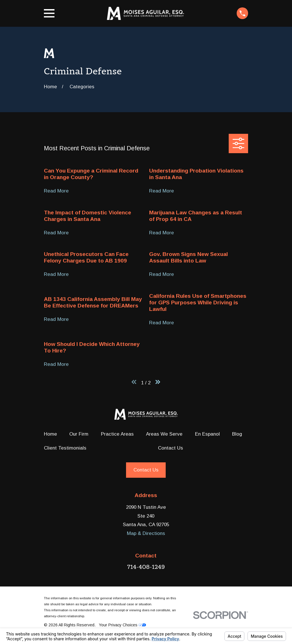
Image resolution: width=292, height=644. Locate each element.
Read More (56, 191)
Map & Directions (146, 533)
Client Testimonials (65, 448)
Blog (237, 434)
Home (50, 434)
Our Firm (79, 434)
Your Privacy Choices (122, 625)
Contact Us (171, 448)
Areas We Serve (164, 434)
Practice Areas (117, 434)
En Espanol (207, 434)
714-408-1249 (146, 567)
